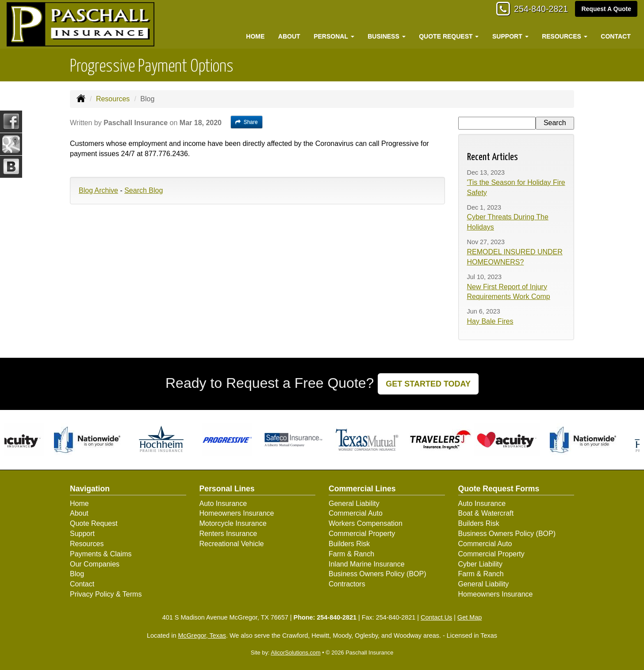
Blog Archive (98, 190)
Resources (113, 99)
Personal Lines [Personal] (227, 489)
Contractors (347, 584)
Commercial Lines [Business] (362, 489)
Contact (615, 36)
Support (82, 534)
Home (255, 36)
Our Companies (95, 564)
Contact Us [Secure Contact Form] (436, 617)
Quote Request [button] (449, 36)
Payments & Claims (101, 554)
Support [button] (510, 36)
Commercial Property (362, 534)
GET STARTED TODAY (428, 384)
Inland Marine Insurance (367, 564)
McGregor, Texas (202, 636)
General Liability (354, 503)
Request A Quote (606, 10)
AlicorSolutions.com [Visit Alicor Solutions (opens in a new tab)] (295, 653)
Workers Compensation (366, 523)
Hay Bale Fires (490, 321)
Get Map (470, 617)
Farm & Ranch (351, 554)
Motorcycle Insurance (233, 523)
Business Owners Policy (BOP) (378, 574)
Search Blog (144, 190)
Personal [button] (334, 36)
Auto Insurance (223, 503)
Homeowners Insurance (237, 513)
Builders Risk (349, 544)
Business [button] (386, 36)
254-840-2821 (536, 10)
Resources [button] (565, 36)
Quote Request (94, 523)
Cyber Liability (480, 564)
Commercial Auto (356, 513)
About (289, 36)
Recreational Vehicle (232, 544)
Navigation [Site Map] (90, 489)
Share (247, 122)
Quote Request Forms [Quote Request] (499, 489)
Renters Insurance (228, 534)
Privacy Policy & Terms (106, 594)
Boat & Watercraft (486, 513)
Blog (77, 574)
